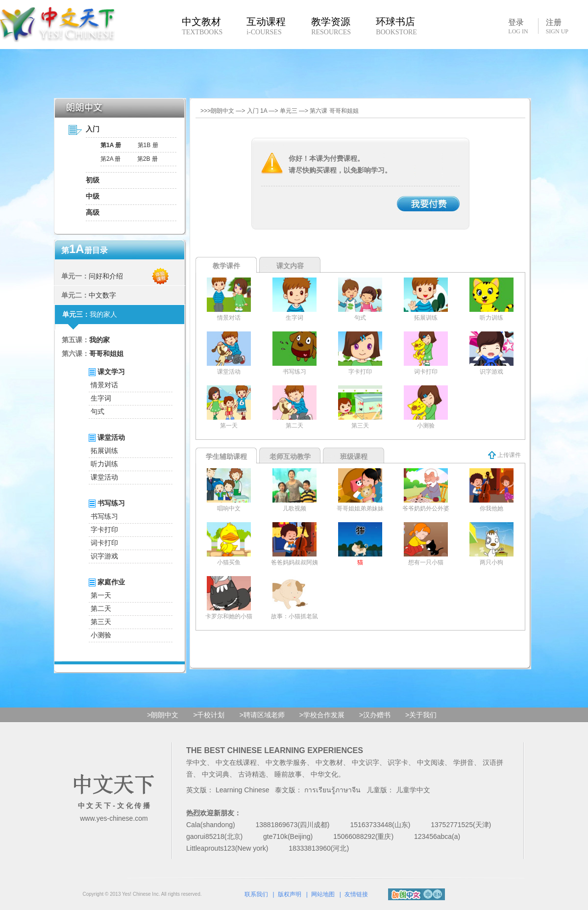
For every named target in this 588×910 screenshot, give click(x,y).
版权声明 (290, 894)
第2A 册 (110, 159)
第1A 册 (111, 145)
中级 (93, 196)
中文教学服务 (286, 762)
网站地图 (323, 894)
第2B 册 (147, 159)
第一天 (101, 595)
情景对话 (104, 385)
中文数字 (102, 295)
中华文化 (324, 774)
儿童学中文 (413, 790)
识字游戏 (104, 556)
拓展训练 (104, 451)
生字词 (101, 398)
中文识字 (366, 762)
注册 (557, 26)
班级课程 (354, 456)
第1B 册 (148, 145)
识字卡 (398, 762)
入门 (93, 129)
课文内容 (290, 266)
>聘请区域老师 (262, 715)
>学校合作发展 (322, 715)
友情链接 (356, 894)
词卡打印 (104, 543)
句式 (98, 411)
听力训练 (104, 464)
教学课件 (226, 266)
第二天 (101, 608)
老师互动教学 (290, 456)
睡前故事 (288, 774)
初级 (93, 180)
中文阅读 (431, 762)
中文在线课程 (236, 762)
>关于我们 (421, 715)
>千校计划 (209, 715)
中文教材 (329, 762)
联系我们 (256, 894)
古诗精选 (252, 774)
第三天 (101, 622)
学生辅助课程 (226, 456)
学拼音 (464, 762)
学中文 (196, 762)
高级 (93, 212)
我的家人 (103, 314)
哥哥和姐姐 (106, 354)
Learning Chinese (243, 790)
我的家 (99, 340)
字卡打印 (104, 530)
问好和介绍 (106, 276)
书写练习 (104, 516)
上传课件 (504, 455)
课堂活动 (104, 477)
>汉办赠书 (375, 715)
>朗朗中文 (163, 715)
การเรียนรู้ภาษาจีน (332, 790)
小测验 (101, 635)
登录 (518, 26)
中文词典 (216, 774)
